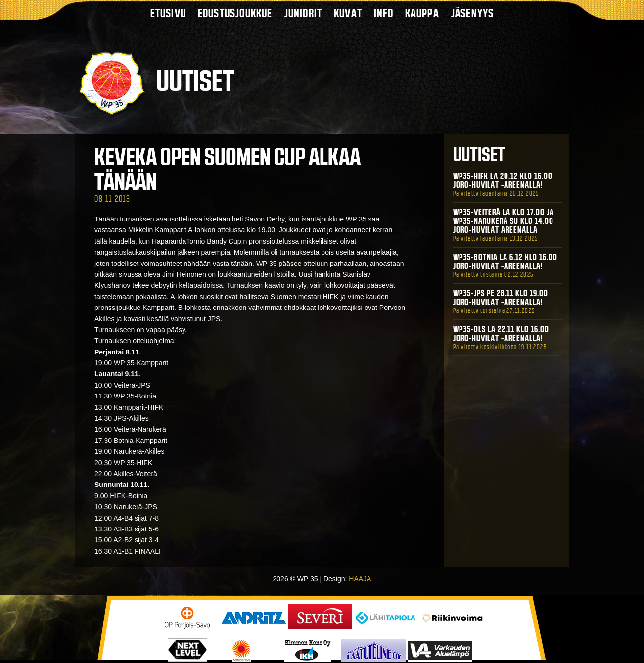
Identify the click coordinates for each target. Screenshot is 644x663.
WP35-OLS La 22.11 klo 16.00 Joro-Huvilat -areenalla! (501, 334)
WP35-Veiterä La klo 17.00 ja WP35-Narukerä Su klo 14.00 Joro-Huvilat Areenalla (504, 221)
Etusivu (168, 13)
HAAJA (360, 579)
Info (384, 13)
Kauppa (422, 13)
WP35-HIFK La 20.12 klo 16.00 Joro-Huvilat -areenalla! (503, 180)
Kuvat (348, 13)
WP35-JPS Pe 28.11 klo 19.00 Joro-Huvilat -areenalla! (501, 298)
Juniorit (303, 13)
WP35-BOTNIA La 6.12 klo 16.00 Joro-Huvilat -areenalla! (505, 262)
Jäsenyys (473, 13)
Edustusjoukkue (235, 13)
